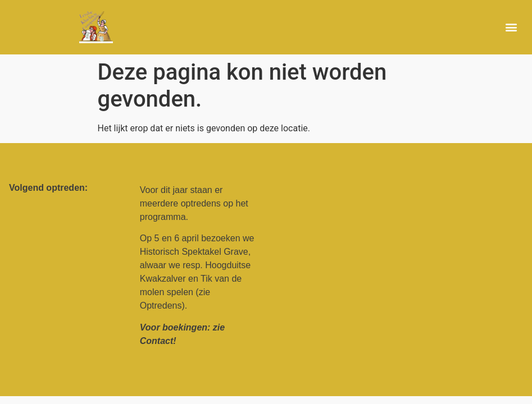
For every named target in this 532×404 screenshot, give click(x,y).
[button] (511, 27)
